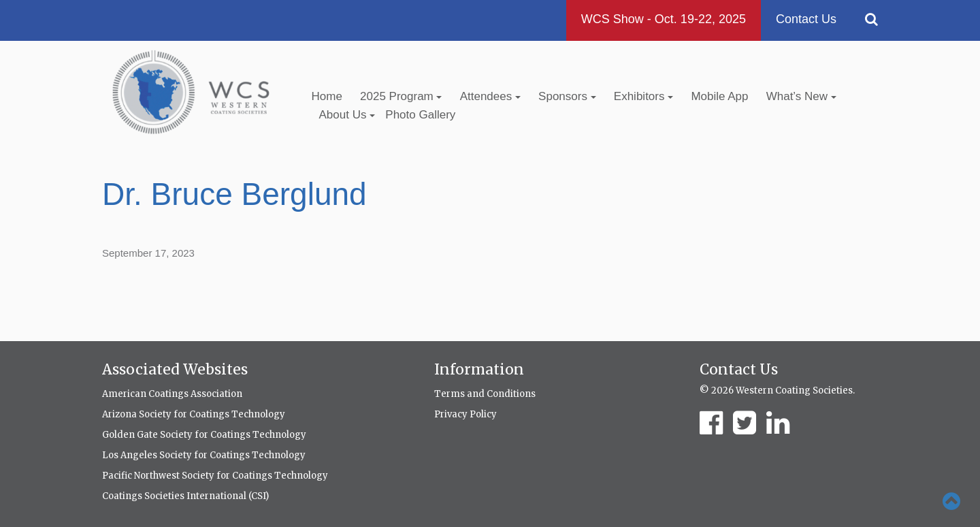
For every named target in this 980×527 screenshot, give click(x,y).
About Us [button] (347, 115)
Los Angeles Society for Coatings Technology (204, 455)
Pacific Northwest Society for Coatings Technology (215, 476)
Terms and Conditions (485, 394)
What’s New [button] (801, 96)
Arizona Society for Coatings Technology (194, 414)
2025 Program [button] (401, 96)
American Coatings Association (172, 394)
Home (327, 96)
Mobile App (719, 96)
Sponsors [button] (567, 96)
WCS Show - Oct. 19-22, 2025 (664, 19)
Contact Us (806, 19)
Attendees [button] (490, 96)
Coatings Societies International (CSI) (185, 496)
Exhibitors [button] (643, 96)
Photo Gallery (420, 115)
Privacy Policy (465, 414)
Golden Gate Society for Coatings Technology (204, 435)
